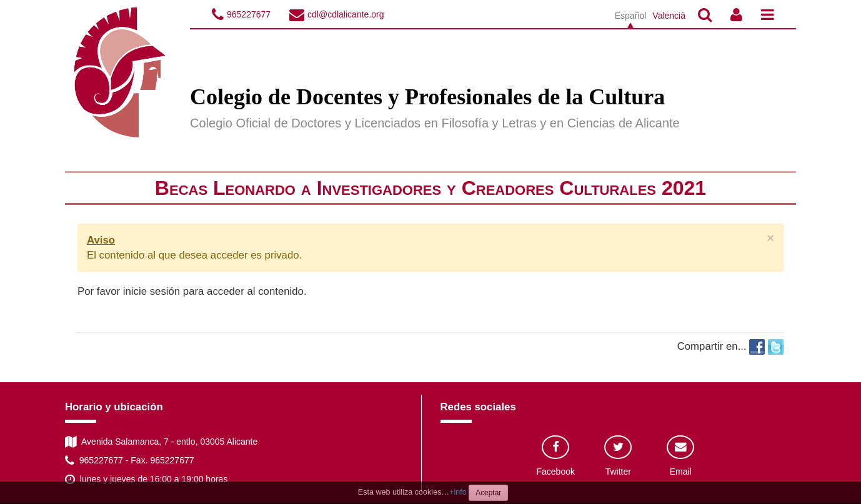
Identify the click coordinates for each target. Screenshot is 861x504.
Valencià (669, 16)
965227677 (249, 14)
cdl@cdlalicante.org (346, 14)
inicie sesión (152, 291)
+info (458, 492)
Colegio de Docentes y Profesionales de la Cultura (427, 97)
